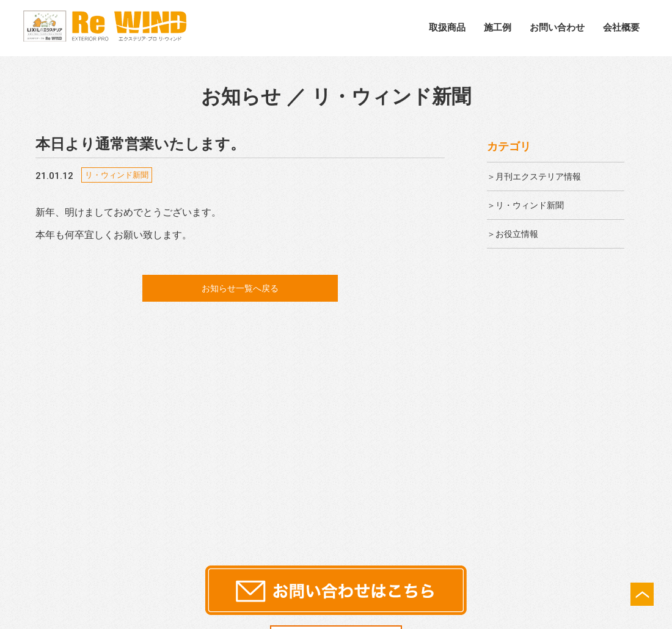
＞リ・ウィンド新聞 (531, 205)
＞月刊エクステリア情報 (541, 176)
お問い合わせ (557, 27)
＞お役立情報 (516, 234)
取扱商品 (447, 27)
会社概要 (621, 27)
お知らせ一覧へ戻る (240, 289)
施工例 (498, 27)
